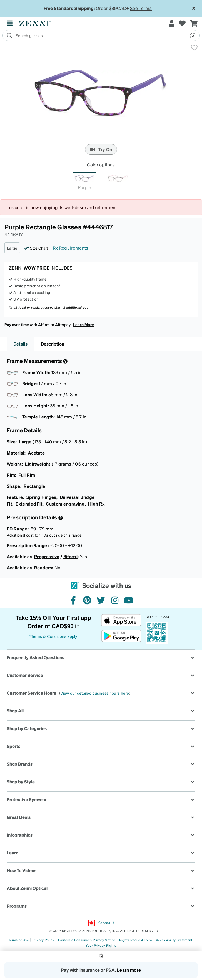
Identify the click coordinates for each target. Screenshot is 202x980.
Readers (43, 568)
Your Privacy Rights (101, 945)
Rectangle (34, 486)
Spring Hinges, (42, 497)
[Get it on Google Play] (121, 636)
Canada (101, 923)
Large (25, 442)
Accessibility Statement (174, 940)
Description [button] (53, 344)
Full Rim (27, 475)
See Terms (141, 8)
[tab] (84, 183)
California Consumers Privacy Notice (87, 940)
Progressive (47, 556)
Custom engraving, (66, 504)
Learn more (129, 970)
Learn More (83, 324)
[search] (101, 35)
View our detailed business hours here (95, 693)
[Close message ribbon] (194, 8)
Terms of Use (18, 940)
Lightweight (38, 464)
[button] (191, 36)
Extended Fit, (30, 504)
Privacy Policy (43, 940)
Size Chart (39, 248)
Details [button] (20, 344)
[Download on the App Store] (121, 620)
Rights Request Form (136, 940)
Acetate (36, 453)
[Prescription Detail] (60, 518)
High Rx (96, 504)
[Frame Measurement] (65, 361)
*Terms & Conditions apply (53, 636)
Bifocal (70, 556)
